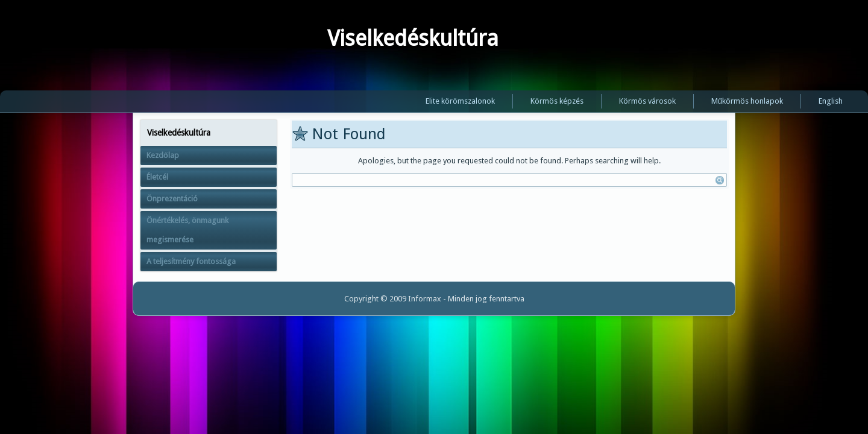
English (831, 101)
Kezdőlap (163, 155)
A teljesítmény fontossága (191, 261)
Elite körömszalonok (460, 101)
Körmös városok (647, 101)
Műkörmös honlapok (747, 101)
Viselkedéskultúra (413, 38)
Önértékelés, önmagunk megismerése (187, 230)
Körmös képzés (557, 101)
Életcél (157, 177)
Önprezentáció (172, 199)
